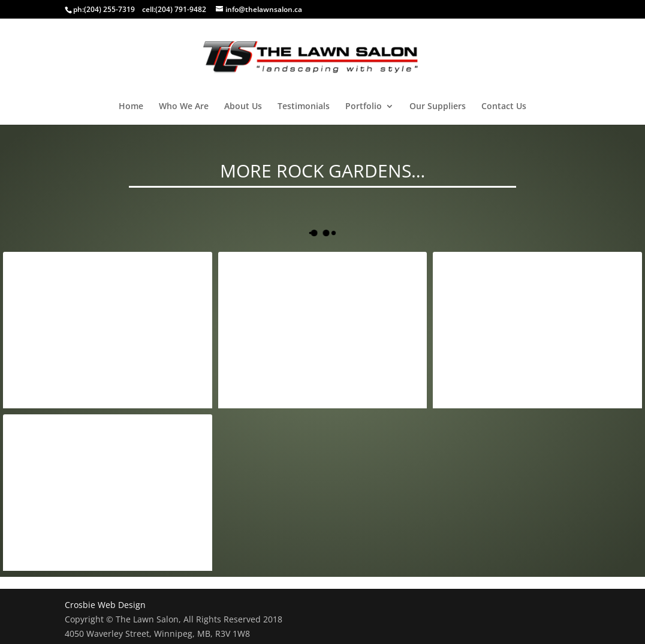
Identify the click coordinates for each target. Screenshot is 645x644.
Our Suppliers (438, 107)
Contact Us (504, 107)
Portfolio (364, 107)
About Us (243, 107)
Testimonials (304, 107)
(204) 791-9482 (181, 9)
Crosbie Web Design (105, 605)
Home (131, 107)
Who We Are (184, 107)
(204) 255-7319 (109, 9)
